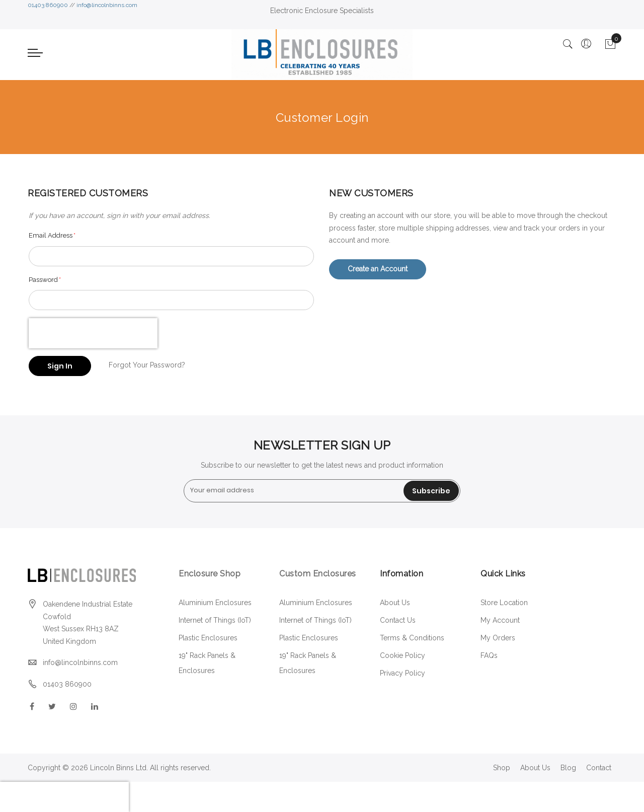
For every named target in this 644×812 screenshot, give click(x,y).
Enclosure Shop (211, 574)
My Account (500, 620)
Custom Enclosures (318, 574)
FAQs (489, 655)
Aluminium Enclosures (215, 603)
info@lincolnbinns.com (107, 5)
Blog (568, 768)
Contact (599, 768)
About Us (395, 603)
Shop (502, 768)
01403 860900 (48, 5)
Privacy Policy (403, 673)
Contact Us (398, 620)
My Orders (498, 638)
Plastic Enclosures (208, 638)
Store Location (504, 603)
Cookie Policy (403, 655)
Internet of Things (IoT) (215, 620)
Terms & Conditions (412, 638)
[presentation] (93, 333)
